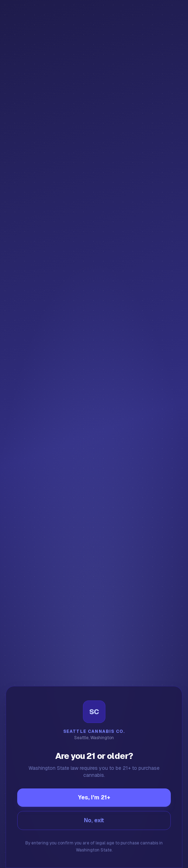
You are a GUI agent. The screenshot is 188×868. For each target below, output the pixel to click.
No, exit (94, 820)
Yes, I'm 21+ (94, 797)
